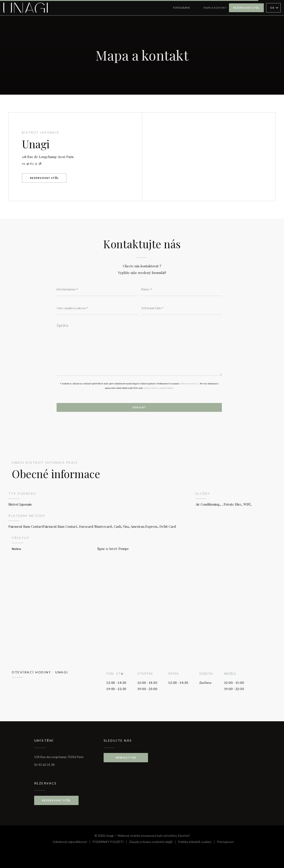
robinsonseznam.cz (189, 383)
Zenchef (184, 836)
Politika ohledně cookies (197, 842)
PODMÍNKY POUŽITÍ (111, 842)
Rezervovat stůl (246, 8)
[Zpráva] (139, 348)
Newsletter (126, 758)
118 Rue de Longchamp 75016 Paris (68, 156)
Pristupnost (225, 842)
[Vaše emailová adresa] (97, 308)
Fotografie (182, 8)
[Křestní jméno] (97, 289)
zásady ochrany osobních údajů (158, 388)
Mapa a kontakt (215, 8)
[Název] (182, 289)
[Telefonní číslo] (182, 308)
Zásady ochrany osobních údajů (154, 842)
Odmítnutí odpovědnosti (73, 842)
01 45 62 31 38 (32, 163)
